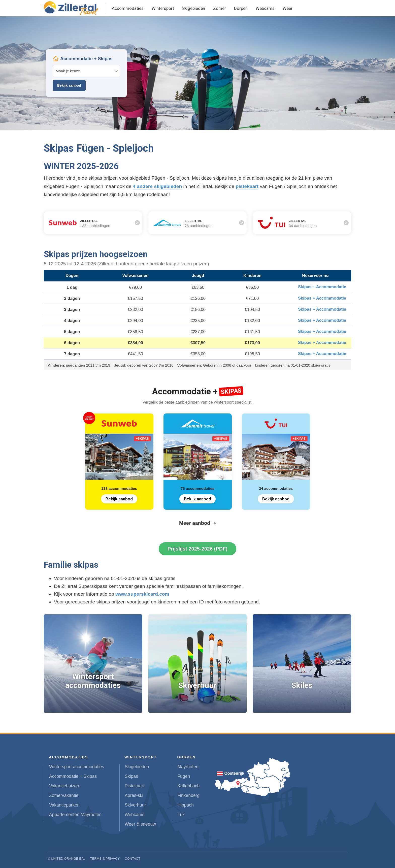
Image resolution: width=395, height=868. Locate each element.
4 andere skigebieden (157, 186)
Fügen (184, 776)
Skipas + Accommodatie (322, 287)
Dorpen (241, 8)
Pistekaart (135, 786)
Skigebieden (194, 8)
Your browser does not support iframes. (86, 73)
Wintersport (163, 8)
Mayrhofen (188, 767)
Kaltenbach (188, 786)
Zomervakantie (64, 795)
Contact (133, 859)
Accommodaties (128, 8)
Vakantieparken (64, 805)
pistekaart (247, 186)
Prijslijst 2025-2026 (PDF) (197, 549)
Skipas (131, 776)
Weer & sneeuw (140, 824)
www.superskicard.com (142, 594)
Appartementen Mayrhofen (75, 815)
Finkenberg (188, 795)
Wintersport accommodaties (77, 767)
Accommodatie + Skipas (73, 776)
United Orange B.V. (68, 859)
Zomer (220, 8)
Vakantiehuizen (64, 786)
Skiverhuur (135, 805)
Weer (288, 8)
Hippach (186, 805)
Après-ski (134, 795)
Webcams (265, 8)
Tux (181, 815)
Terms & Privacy (105, 859)
